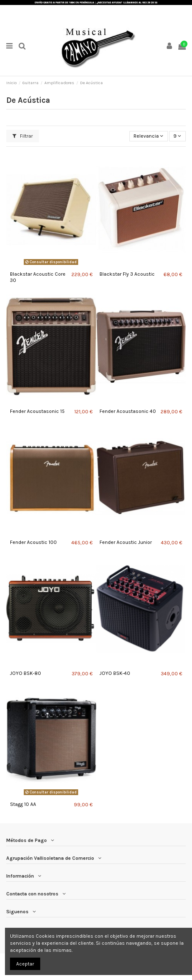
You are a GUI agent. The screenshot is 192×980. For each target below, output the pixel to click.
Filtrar (23, 136)
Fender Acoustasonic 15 (37, 411)
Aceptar (25, 964)
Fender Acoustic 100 (33, 542)
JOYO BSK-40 (115, 673)
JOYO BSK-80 (26, 673)
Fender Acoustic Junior (126, 542)
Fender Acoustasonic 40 (128, 411)
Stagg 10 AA (23, 804)
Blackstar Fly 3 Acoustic (127, 274)
